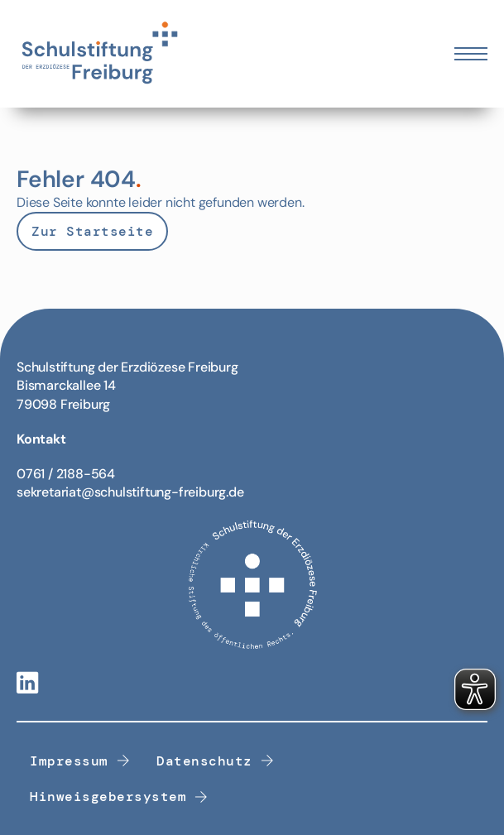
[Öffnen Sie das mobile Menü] (471, 54)
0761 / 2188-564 (66, 474)
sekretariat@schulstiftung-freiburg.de (130, 492)
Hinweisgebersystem (119, 797)
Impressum (80, 761)
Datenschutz (215, 761)
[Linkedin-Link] (27, 684)
